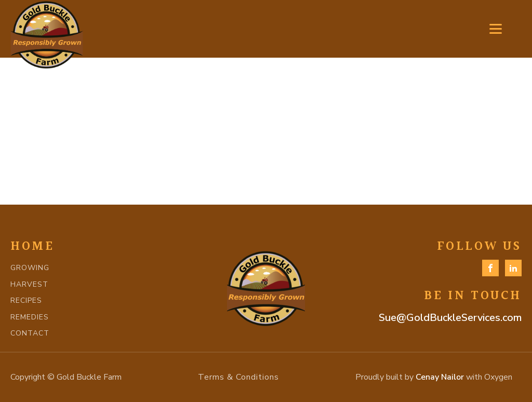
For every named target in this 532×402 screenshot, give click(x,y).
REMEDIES (30, 317)
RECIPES (26, 300)
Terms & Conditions (238, 377)
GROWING (30, 268)
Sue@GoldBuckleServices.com (450, 318)
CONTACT (30, 333)
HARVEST (29, 284)
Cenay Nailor (440, 377)
